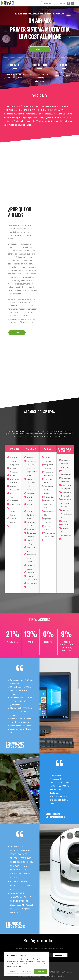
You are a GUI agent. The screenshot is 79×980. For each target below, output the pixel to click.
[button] (48, 3)
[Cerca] (48, 953)
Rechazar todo (27, 971)
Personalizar (13, 971)
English (62, 3)
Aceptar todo (40, 971)
